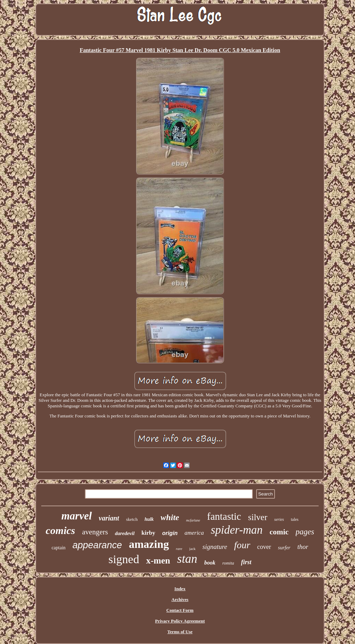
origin (170, 533)
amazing (149, 544)
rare (179, 549)
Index (180, 589)
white (170, 517)
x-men (158, 561)
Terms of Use (180, 632)
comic (279, 532)
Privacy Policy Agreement (180, 621)
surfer (284, 548)
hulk (149, 519)
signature (215, 547)
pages (305, 532)
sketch (132, 519)
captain (59, 548)
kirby (148, 533)
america (194, 533)
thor (303, 547)
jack (192, 549)
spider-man (237, 530)
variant (109, 518)
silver (258, 517)
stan (187, 559)
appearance (97, 545)
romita (228, 563)
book (210, 563)
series (279, 519)
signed (124, 559)
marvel (77, 516)
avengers (95, 532)
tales (295, 519)
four (242, 545)
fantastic (224, 516)
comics (60, 530)
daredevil (125, 533)
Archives (180, 599)
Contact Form (180, 610)
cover (264, 547)
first (246, 562)
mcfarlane (193, 520)
